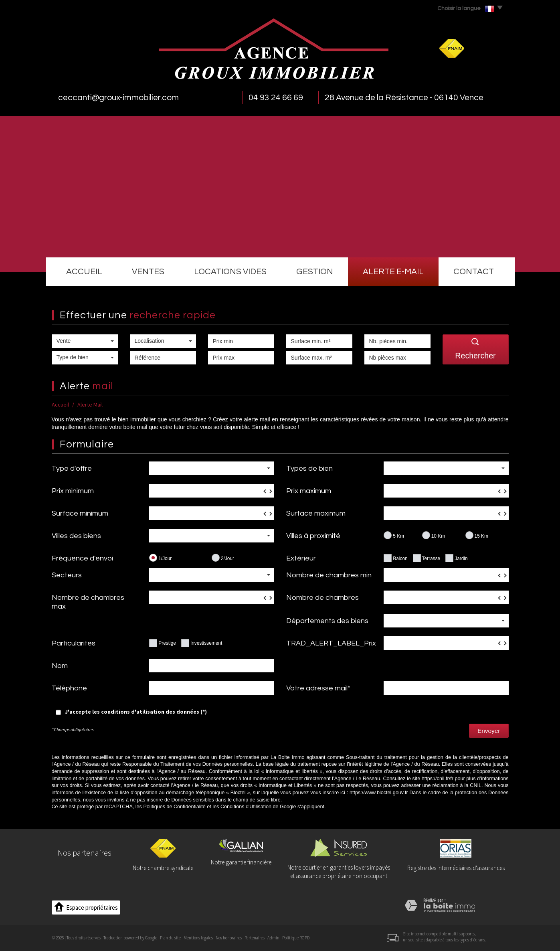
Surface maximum (316, 513)
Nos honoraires (229, 938)
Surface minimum (80, 513)
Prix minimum (73, 491)
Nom (60, 666)
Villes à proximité (313, 536)
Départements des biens (327, 621)
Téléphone (69, 688)
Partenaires (255, 938)
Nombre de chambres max (88, 602)
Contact (474, 272)
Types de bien (309, 468)
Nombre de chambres (322, 598)
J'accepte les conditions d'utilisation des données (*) (136, 712)
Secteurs (67, 575)
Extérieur (301, 558)
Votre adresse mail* (318, 688)
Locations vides (230, 272)
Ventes (148, 272)
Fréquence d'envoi (82, 558)
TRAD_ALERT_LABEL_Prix (331, 643)
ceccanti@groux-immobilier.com (118, 98)
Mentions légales (198, 938)
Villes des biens (76, 536)
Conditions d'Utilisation (246, 807)
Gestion (315, 272)
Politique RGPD (296, 938)
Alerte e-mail (393, 272)
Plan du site (170, 938)
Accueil (84, 272)
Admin (273, 938)
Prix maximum (309, 491)
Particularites (74, 643)
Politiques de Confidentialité (174, 807)
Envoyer (489, 731)
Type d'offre (72, 468)
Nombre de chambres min (329, 575)
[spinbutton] (211, 491)
